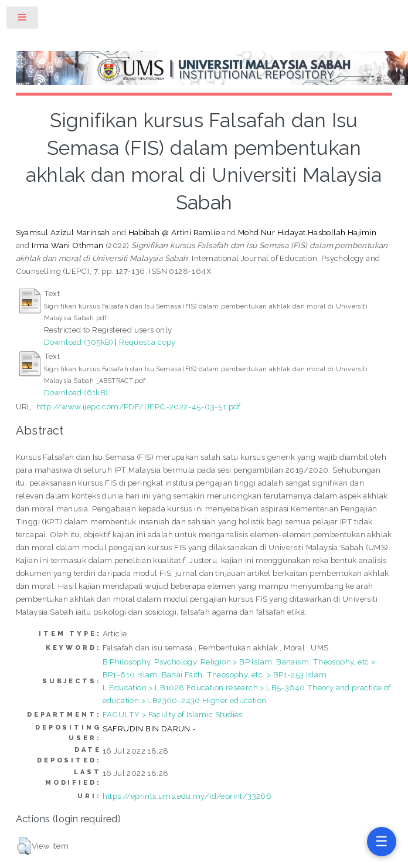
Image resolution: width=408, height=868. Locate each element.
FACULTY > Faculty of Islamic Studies (173, 714)
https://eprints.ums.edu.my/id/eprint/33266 (187, 796)
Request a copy (147, 342)
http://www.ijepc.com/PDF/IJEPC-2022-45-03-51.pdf (139, 406)
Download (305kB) (79, 342)
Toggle (23, 20)
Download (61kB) (76, 392)
